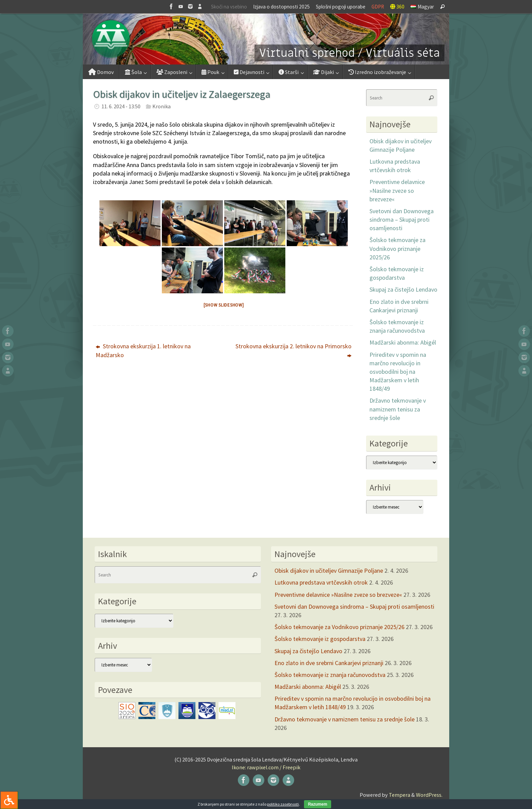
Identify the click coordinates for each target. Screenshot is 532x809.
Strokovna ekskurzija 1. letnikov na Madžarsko (143, 350)
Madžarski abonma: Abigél (403, 342)
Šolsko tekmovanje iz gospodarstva (320, 639)
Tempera (400, 795)
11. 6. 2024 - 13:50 (121, 106)
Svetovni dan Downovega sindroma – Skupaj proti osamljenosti (402, 219)
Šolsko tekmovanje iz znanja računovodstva (330, 675)
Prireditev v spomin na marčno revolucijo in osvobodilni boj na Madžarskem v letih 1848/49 (398, 372)
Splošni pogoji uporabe (341, 7)
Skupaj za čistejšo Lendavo (403, 289)
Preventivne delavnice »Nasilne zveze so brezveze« (397, 190)
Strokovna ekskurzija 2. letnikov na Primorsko (293, 350)
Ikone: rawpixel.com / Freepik (266, 767)
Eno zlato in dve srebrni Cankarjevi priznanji (329, 663)
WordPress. (429, 795)
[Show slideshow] (224, 305)
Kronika (161, 106)
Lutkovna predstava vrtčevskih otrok (321, 582)
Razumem (318, 804)
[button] (266, 39)
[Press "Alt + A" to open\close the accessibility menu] (9, 800)
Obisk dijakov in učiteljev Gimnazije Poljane (329, 571)
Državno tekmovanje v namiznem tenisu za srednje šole (398, 409)
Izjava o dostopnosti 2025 (281, 7)
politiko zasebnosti (283, 804)
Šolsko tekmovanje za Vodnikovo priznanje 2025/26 (397, 248)
